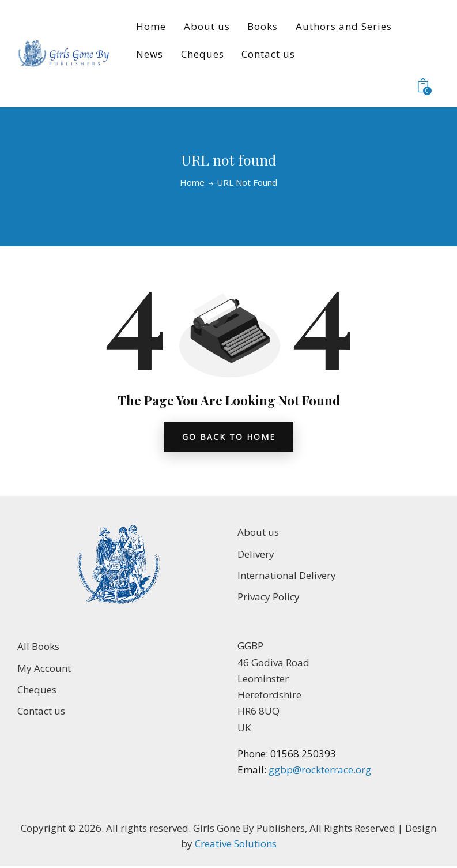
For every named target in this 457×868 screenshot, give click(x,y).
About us (258, 533)
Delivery (256, 555)
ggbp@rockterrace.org (319, 771)
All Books (38, 647)
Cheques (37, 691)
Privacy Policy (269, 598)
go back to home (229, 437)
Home (192, 183)
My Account (44, 669)
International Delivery (287, 576)
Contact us (41, 712)
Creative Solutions (236, 845)
